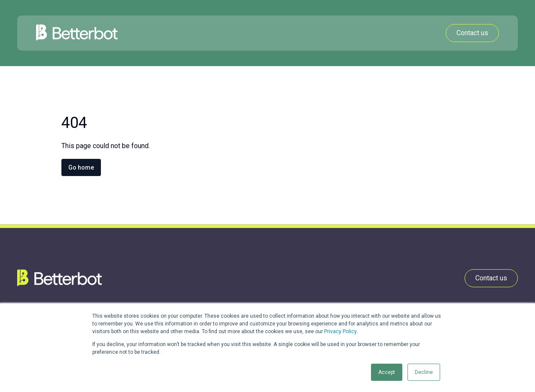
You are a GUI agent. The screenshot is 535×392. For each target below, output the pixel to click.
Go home (81, 167)
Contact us (472, 33)
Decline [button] (424, 372)
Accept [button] (387, 372)
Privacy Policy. (341, 331)
